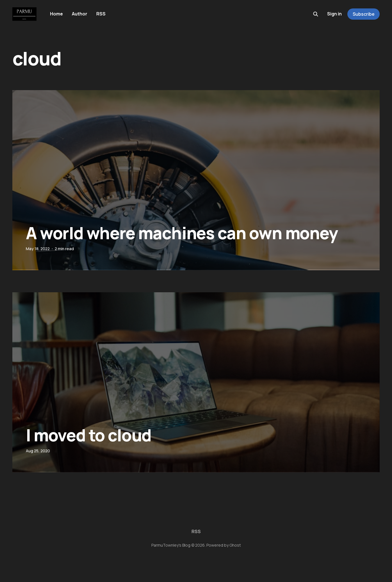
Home (56, 14)
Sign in (334, 14)
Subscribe (364, 14)
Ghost (235, 545)
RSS (101, 14)
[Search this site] (316, 14)
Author (80, 14)
